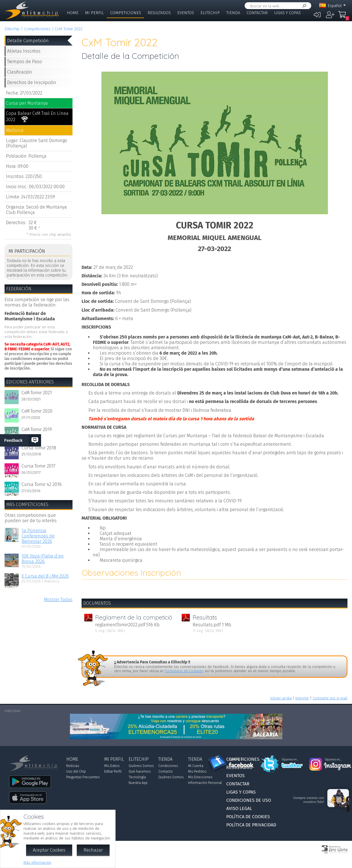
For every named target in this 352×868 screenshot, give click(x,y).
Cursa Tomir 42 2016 (42, 484)
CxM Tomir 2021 (37, 393)
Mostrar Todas (58, 600)
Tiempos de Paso (24, 62)
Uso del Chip (76, 771)
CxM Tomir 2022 (69, 29)
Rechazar (93, 850)
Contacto (166, 771)
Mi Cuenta (196, 766)
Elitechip (210, 13)
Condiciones (168, 766)
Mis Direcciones (200, 777)
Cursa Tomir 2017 (39, 466)
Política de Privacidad (251, 825)
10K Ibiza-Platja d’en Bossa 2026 (43, 559)
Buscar (303, 6)
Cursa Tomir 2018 (39, 448)
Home (73, 13)
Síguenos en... (237, 760)
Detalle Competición (28, 41)
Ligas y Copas (287, 13)
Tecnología (137, 777)
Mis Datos (112, 766)
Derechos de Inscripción (32, 82)
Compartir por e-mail (330, 698)
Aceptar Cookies (49, 850)
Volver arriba (281, 698)
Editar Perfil (113, 771)
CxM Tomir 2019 (37, 429)
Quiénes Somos (141, 766)
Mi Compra (344, 17)
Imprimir (302, 698)
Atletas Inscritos (24, 51)
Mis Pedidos (197, 771)
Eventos (186, 13)
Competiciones (126, 13)
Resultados (159, 13)
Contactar (257, 13)
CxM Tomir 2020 (37, 411)
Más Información (37, 862)
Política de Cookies (248, 817)
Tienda (233, 13)
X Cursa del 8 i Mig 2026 (45, 576)
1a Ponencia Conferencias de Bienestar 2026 (38, 536)
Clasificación (20, 72)
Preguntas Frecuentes (83, 777)
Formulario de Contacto (184, 671)
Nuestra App (138, 783)
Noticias (73, 766)
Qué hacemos (140, 771)
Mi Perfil (94, 13)
